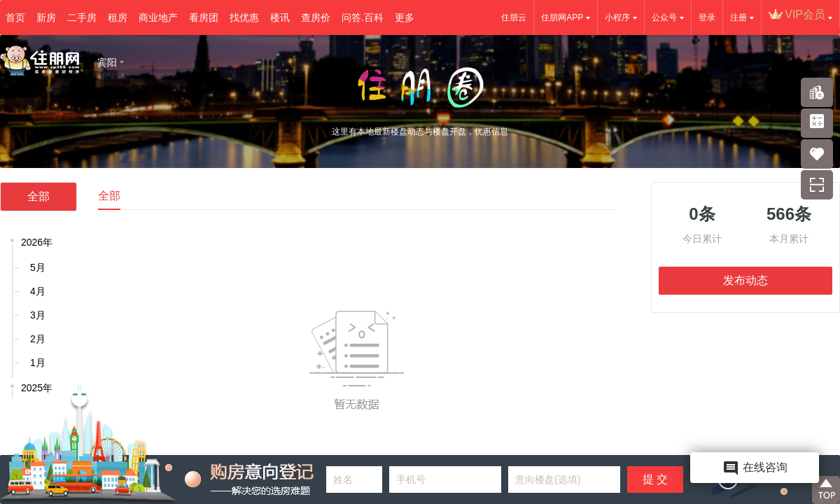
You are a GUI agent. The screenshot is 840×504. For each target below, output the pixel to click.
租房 (118, 17)
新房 (46, 17)
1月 (38, 363)
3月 (38, 315)
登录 (707, 17)
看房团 (204, 17)
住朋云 (514, 17)
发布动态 (745, 280)
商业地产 (158, 17)
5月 (38, 267)
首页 (15, 17)
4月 (38, 291)
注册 (738, 17)
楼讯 (280, 17)
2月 (38, 339)
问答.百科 (363, 17)
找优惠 (244, 17)
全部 (38, 196)
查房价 (316, 17)
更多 (405, 17)
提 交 (655, 479)
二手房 (82, 17)
